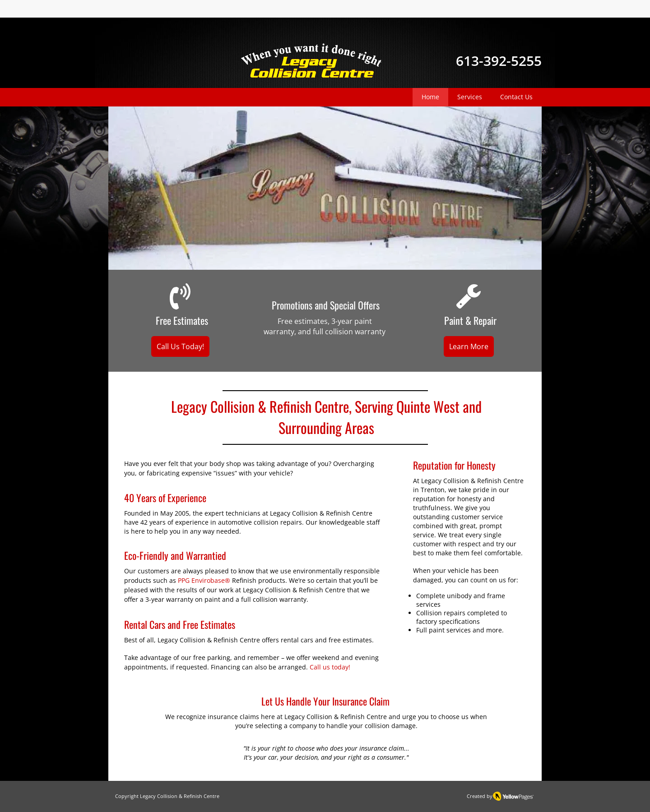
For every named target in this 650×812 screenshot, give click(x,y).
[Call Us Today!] (180, 346)
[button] (325, 188)
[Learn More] (469, 346)
